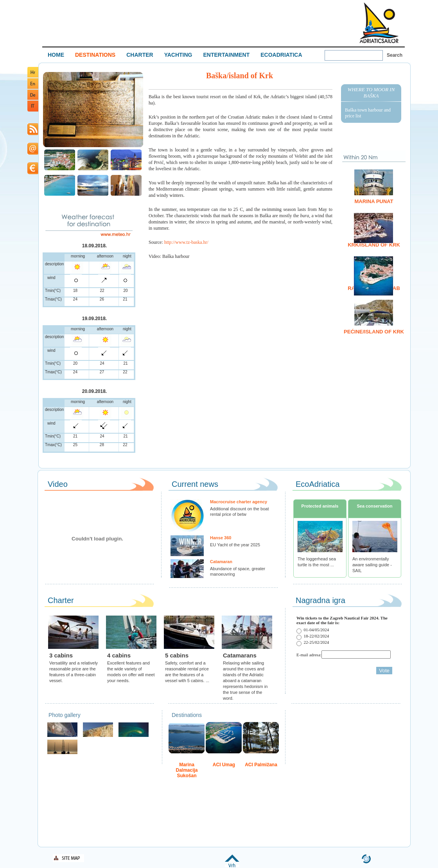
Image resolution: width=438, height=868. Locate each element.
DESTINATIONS (95, 55)
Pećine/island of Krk (374, 332)
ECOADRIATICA (281, 55)
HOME (56, 55)
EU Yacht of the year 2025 (235, 545)
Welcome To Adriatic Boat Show (379, 23)
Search (395, 55)
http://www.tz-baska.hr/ (186, 242)
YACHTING (178, 55)
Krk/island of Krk (374, 245)
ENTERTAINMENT (226, 55)
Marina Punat (374, 201)
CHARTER (140, 55)
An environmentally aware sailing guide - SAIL (372, 565)
